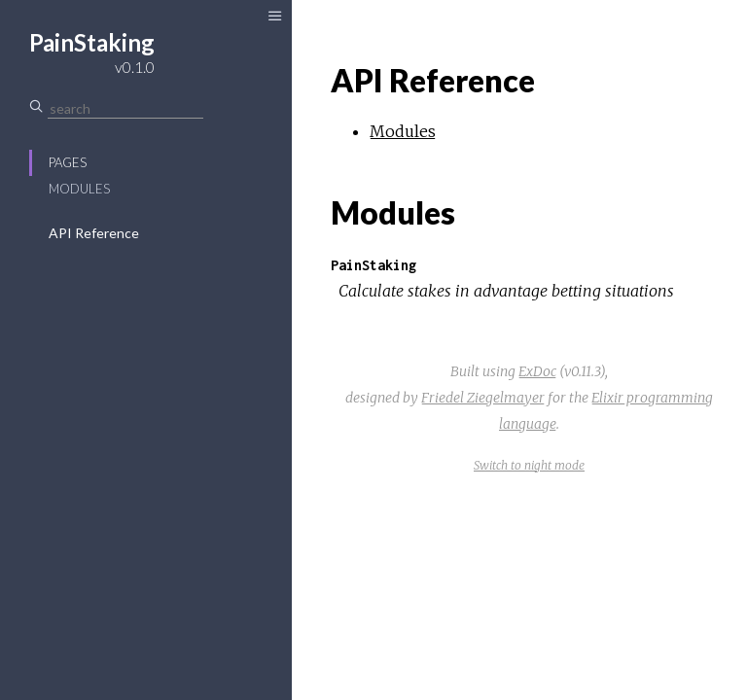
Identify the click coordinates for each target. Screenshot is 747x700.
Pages (68, 162)
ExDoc (537, 371)
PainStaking (373, 265)
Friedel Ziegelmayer (483, 398)
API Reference (94, 233)
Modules (79, 189)
